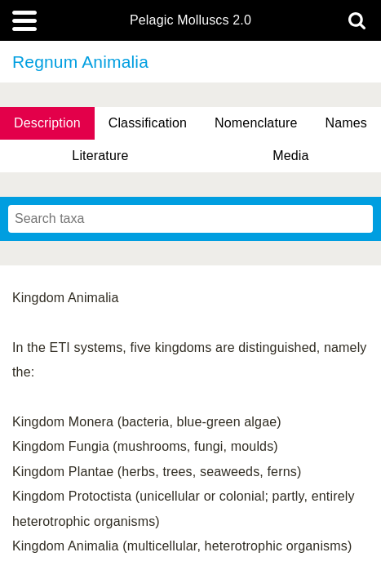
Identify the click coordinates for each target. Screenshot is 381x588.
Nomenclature (256, 123)
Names (346, 123)
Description (47, 123)
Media (290, 156)
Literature (100, 156)
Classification (148, 123)
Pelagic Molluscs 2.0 (190, 20)
